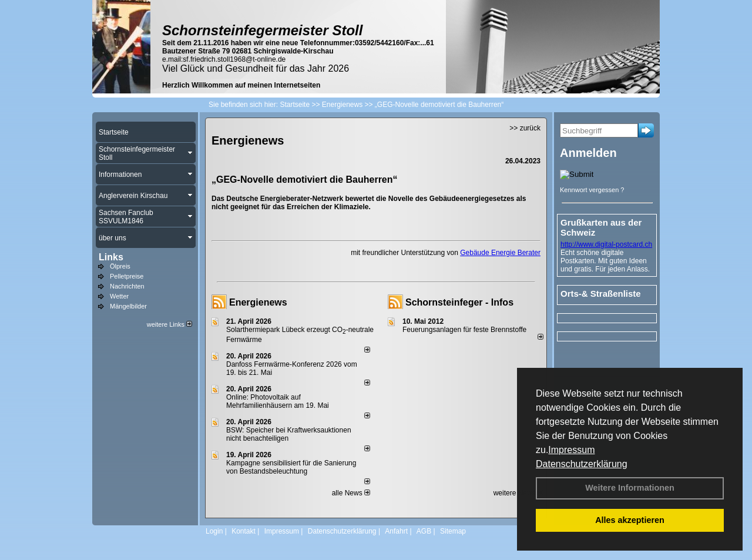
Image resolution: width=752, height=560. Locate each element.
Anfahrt (396, 531)
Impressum (571, 450)
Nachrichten (127, 286)
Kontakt (244, 531)
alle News (351, 493)
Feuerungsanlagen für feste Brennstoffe (464, 330)
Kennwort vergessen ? (592, 190)
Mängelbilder (128, 306)
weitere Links (169, 324)
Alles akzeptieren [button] (630, 520)
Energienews (258, 302)
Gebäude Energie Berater (500, 253)
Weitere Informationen (630, 488)
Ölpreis (120, 266)
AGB (424, 531)
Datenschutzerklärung (582, 464)
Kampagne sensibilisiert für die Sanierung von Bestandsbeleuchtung (291, 467)
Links (111, 257)
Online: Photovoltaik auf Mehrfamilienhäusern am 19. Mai (278, 401)
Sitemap (453, 531)
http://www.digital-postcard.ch (606, 244)
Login (214, 531)
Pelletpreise (127, 276)
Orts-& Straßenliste (601, 294)
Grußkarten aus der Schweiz (601, 227)
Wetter (119, 296)
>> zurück (525, 128)
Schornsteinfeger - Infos (459, 302)
